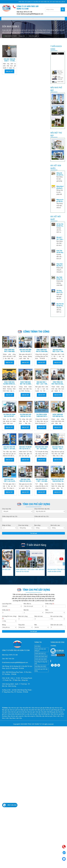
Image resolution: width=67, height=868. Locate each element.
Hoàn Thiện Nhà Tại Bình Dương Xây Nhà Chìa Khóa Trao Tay (9, 383)
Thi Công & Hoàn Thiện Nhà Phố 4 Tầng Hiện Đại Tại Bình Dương (42, 415)
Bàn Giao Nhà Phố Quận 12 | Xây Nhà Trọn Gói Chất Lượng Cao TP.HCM (9, 448)
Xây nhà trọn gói (13, 708)
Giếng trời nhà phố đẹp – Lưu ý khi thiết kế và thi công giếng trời (60, 174)
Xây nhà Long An (30, 716)
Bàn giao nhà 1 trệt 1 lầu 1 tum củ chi (42, 383)
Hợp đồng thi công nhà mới (41, 663)
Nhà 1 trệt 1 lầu (58, 716)
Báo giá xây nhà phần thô (29, 710)
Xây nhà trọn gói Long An (15, 716)
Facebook (55, 661)
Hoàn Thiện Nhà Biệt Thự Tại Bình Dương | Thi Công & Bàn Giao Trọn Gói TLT (25, 383)
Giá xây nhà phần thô (42, 712)
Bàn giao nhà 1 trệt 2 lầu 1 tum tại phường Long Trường (58, 351)
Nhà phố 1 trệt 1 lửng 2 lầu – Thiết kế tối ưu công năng (60, 238)
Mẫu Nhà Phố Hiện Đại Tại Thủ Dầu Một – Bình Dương (25, 351)
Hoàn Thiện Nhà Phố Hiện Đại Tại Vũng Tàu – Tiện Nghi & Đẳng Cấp (58, 415)
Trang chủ (22, 36)
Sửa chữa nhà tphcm (15, 714)
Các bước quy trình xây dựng (41, 670)
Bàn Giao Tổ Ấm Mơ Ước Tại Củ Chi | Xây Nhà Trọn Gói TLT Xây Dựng (25, 448)
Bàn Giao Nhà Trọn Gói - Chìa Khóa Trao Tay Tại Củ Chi (42, 448)
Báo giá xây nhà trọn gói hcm (11, 710)
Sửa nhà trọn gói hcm (15, 712)
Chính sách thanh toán (41, 656)
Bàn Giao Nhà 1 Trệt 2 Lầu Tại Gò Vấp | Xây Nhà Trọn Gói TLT (9, 480)
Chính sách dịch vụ (40, 653)
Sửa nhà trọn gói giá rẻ (39, 708)
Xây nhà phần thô (25, 708)
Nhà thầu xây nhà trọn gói (44, 716)
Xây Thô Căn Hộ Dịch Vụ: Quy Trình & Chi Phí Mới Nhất (60, 305)
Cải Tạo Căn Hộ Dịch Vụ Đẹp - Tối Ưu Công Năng (60, 225)
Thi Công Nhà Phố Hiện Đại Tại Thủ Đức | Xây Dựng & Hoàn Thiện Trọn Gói (25, 415)
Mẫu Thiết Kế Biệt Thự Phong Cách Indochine (60, 278)
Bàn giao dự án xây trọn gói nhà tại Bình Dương (58, 480)
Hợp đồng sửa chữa (40, 666)
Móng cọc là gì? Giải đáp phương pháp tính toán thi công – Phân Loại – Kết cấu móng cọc (60, 201)
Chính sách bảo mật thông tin (40, 650)
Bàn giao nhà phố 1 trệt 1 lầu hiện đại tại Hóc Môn (42, 480)
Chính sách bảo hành (41, 659)
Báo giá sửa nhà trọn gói (46, 710)
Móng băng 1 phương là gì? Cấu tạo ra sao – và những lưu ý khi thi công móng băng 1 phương (60, 187)
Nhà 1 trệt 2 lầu (7, 718)
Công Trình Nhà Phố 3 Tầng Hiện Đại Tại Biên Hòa (60, 265)
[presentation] (3, 564)
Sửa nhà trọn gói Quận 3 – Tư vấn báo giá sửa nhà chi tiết (9, 60)
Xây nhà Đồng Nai (44, 714)
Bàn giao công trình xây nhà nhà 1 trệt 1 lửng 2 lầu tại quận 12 (25, 480)
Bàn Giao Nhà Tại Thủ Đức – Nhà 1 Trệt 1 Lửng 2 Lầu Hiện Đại (58, 448)
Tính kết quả (33, 533)
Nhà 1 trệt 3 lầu (17, 718)
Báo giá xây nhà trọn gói (54, 708)
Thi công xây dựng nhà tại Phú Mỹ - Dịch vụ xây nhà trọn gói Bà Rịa (9, 415)
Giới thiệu (37, 646)
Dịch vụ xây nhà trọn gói (30, 714)
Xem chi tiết (9, 71)
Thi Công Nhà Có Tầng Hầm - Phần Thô (60, 292)
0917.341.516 (12, 805)
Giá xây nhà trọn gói (28, 712)
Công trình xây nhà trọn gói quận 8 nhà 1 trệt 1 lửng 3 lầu (58, 383)
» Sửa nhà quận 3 (33, 36)
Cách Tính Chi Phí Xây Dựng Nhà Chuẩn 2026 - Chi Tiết (60, 252)
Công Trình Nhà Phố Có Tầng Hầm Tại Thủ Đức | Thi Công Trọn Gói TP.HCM (42, 351)
